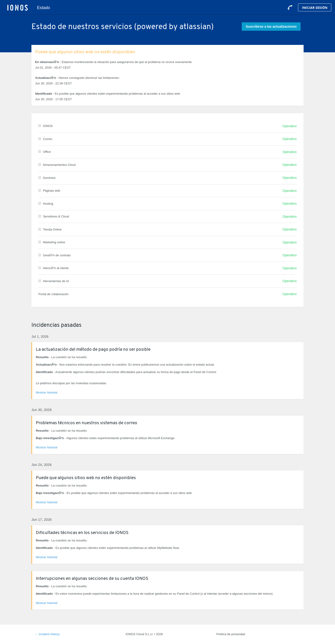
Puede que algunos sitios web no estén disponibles (85, 52)
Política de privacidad (231, 634)
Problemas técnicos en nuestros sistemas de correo (87, 423)
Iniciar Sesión (315, 8)
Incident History (47, 634)
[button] (271, 27)
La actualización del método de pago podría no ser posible (93, 350)
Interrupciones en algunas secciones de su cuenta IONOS (92, 579)
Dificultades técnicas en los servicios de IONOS (82, 533)
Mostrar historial (47, 392)
